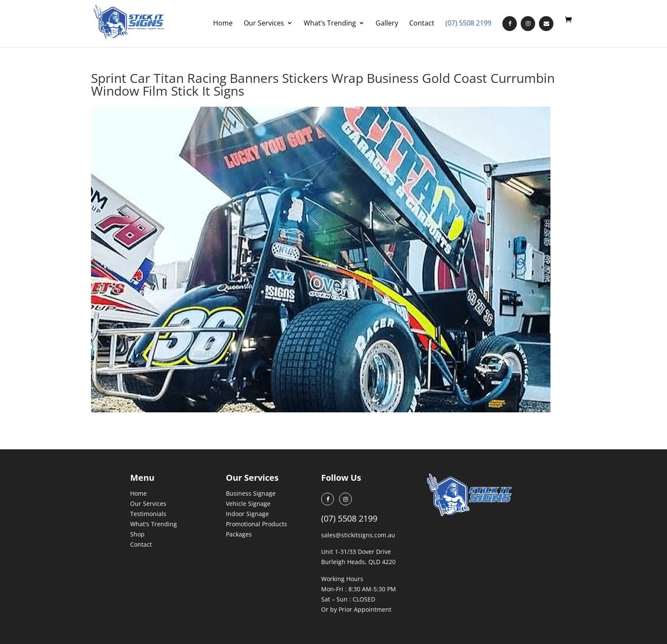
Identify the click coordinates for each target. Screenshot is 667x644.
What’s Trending (330, 24)
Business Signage (251, 493)
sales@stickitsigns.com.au (358, 535)
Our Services (264, 24)
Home (223, 24)
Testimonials (148, 514)
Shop (137, 534)
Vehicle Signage (248, 504)
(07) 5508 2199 (468, 24)
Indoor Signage (247, 514)
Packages (239, 534)
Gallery (387, 24)
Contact (422, 24)
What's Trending (154, 524)
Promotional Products (257, 524)
